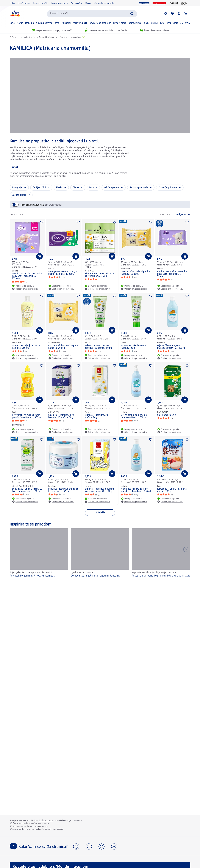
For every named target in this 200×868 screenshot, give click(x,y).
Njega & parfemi (44, 23)
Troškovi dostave (46, 820)
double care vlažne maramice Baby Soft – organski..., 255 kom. (27, 276)
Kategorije (17, 188)
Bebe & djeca (120, 23)
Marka (59, 188)
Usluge (88, 3)
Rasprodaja (172, 23)
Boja (91, 188)
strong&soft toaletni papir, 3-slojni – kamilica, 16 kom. (63, 273)
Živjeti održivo (77, 3)
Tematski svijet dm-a (48, 37)
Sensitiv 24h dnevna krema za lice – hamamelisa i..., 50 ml (27, 490)
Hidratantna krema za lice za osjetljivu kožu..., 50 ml (99, 275)
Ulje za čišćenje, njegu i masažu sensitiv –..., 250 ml (171, 347)
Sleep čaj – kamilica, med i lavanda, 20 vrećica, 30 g (62, 416)
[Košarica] (186, 14)
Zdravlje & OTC (80, 23)
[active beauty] (144, 3)
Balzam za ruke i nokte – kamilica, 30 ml (133, 347)
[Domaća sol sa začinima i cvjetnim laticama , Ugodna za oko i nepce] (100, 555)
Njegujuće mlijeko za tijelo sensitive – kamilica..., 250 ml (136, 490)
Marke (20, 23)
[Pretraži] (132, 14)
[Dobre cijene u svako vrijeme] (159, 3)
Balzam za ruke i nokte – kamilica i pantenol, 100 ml (98, 347)
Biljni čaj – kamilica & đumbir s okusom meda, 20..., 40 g (99, 490)
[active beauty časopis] (184, 3)
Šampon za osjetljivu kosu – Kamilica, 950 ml (26, 347)
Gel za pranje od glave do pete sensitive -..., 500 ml (134, 416)
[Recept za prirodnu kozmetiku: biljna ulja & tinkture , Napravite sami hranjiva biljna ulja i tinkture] (161, 555)
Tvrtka (12, 3)
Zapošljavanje (24, 3)
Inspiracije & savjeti (59, 3)
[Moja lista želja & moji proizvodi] (172, 14)
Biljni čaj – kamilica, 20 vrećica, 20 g (96, 416)
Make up (30, 23)
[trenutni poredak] (182, 215)
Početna (13, 37)
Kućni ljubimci (151, 23)
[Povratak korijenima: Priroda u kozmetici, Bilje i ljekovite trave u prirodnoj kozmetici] (39, 555)
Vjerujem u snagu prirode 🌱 (72, 37)
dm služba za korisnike (104, 3)
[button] (76, 846)
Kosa (57, 23)
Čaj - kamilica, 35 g (167, 415)
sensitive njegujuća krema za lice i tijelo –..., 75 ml (63, 490)
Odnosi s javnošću (40, 3)
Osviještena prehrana (100, 23)
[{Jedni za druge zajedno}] (173, 3)
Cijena (76, 188)
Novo (12, 23)
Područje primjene (168, 188)
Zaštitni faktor (19, 195)
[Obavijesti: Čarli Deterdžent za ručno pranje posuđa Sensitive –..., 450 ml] (18, 425)
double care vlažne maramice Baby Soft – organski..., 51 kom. (172, 274)
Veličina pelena (112, 188)
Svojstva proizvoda (139, 188)
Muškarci (66, 23)
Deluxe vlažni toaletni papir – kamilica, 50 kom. (136, 273)
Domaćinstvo (135, 23)
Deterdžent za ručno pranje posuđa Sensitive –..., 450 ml (27, 416)
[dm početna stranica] (15, 14)
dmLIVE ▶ (185, 23)
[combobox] (92, 14)
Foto (162, 23)
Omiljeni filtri (39, 188)
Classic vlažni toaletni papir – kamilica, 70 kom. (63, 347)
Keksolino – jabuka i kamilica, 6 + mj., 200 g (172, 490)
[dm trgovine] (166, 14)
